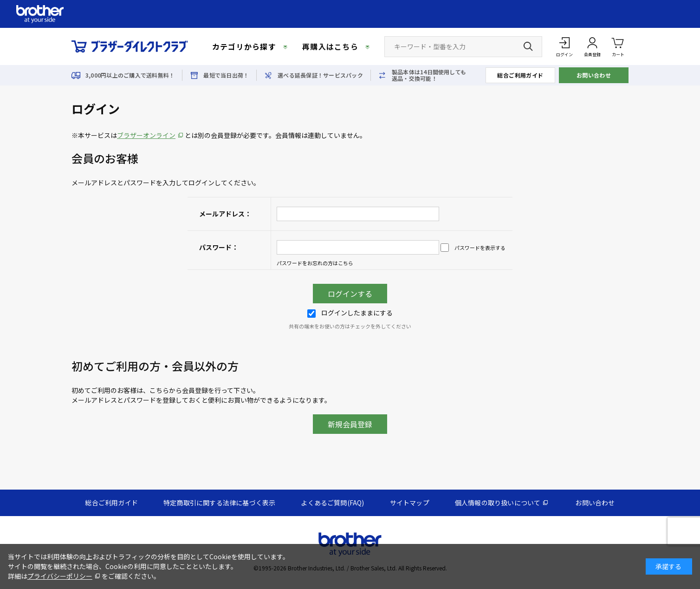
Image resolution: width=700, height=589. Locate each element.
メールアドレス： (225, 214)
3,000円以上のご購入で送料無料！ (130, 75)
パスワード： (219, 247)
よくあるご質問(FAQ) (332, 503)
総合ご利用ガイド (520, 75)
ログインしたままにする (350, 313)
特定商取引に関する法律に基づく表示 (219, 503)
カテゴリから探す (244, 46)
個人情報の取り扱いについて (498, 503)
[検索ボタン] (528, 46)
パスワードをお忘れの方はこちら (315, 263)
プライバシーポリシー (60, 576)
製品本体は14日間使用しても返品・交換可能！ (429, 75)
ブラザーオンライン (146, 135)
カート (618, 46)
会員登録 (592, 55)
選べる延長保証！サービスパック (320, 75)
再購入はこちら (330, 46)
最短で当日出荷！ (226, 75)
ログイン (564, 55)
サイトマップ (410, 503)
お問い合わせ (594, 75)
